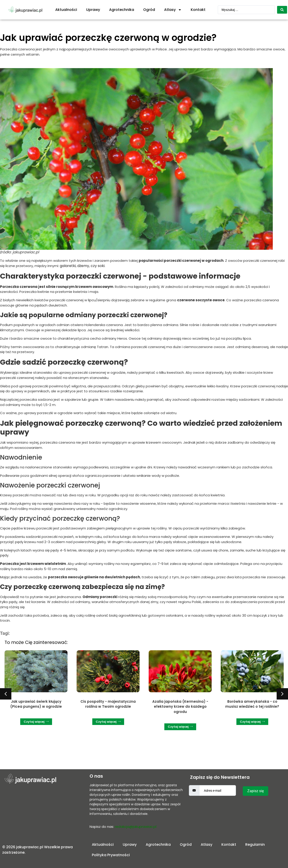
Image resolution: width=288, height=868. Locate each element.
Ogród (149, 10)
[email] (218, 790)
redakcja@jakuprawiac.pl (136, 827)
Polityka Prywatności (111, 855)
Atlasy (173, 10)
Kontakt (198, 10)
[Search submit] (282, 10)
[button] (6, 694)
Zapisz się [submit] (255, 791)
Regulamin (255, 845)
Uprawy (93, 10)
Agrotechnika (122, 10)
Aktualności (66, 10)
